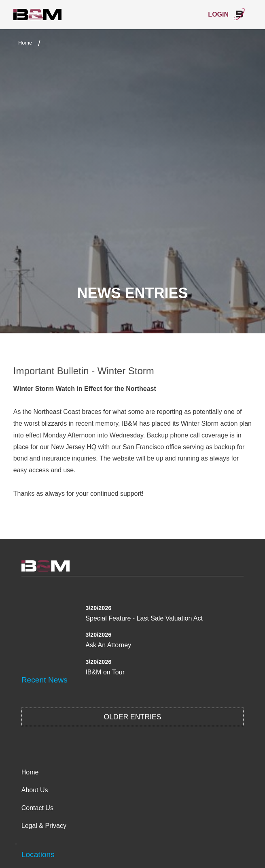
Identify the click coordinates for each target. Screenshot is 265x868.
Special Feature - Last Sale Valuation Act (144, 618)
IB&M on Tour (105, 672)
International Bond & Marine (38, 15)
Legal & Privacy (44, 826)
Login (227, 14)
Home (25, 43)
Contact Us (37, 808)
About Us (35, 790)
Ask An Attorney (108, 645)
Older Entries (133, 717)
